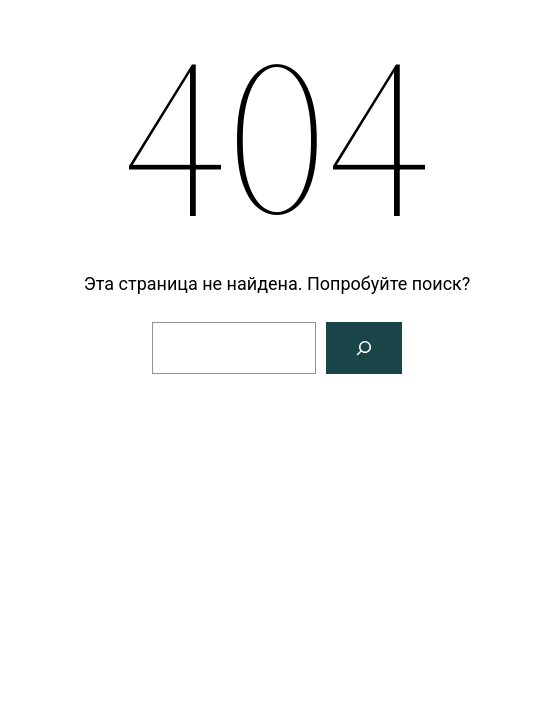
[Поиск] (364, 348)
